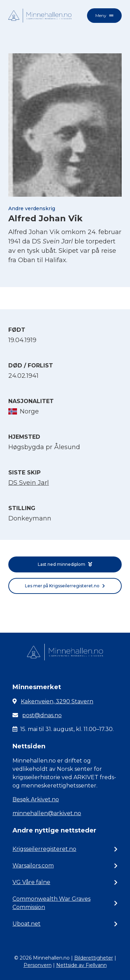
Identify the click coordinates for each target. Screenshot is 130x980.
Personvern (38, 965)
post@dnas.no (42, 715)
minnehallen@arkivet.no (47, 813)
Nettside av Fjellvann (81, 965)
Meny (104, 15)
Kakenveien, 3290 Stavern (57, 701)
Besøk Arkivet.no (36, 799)
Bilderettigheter (94, 958)
